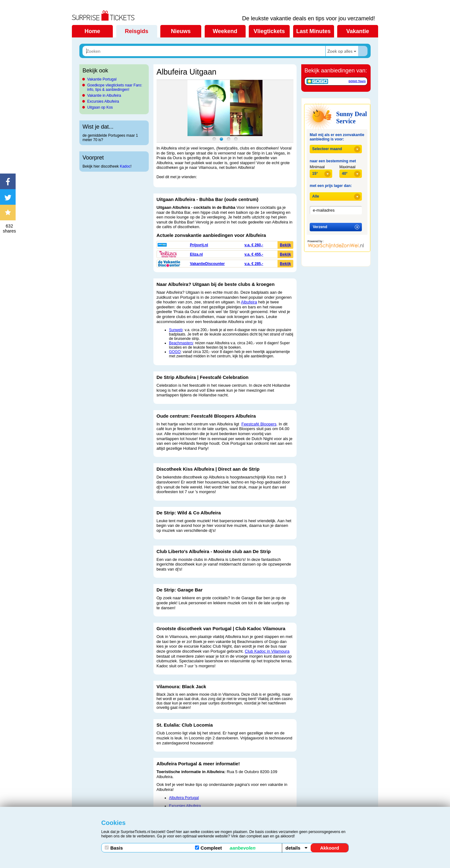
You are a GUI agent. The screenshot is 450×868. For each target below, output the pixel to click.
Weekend (225, 31)
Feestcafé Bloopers (259, 424)
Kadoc (125, 166)
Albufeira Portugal (184, 798)
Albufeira (249, 302)
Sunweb (176, 330)
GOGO (175, 352)
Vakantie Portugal (102, 79)
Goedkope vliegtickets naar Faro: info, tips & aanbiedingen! (115, 87)
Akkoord (330, 848)
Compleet (225, 848)
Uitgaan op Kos (100, 107)
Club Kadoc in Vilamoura (267, 651)
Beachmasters (181, 343)
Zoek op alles (340, 51)
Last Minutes (313, 31)
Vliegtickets (269, 31)
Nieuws (181, 31)
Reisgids (136, 31)
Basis (114, 848)
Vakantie (358, 31)
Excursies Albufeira (103, 101)
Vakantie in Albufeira (104, 96)
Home (92, 31)
